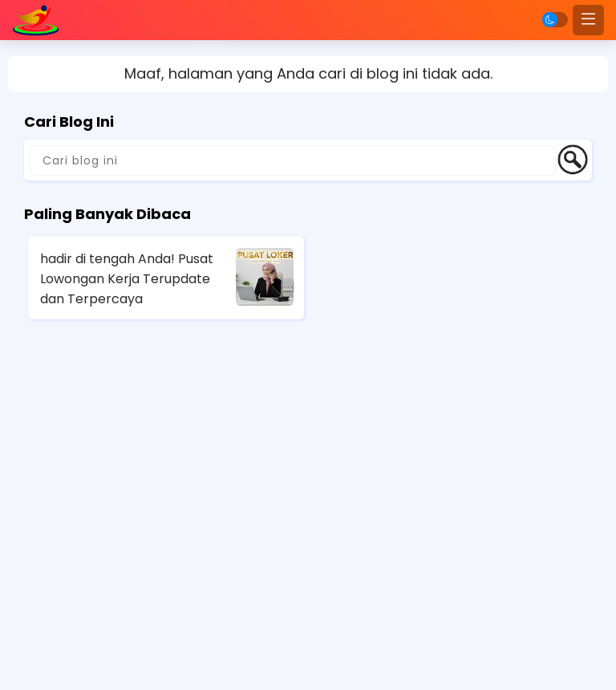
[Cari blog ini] (293, 160)
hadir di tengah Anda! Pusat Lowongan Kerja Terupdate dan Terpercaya (127, 279)
